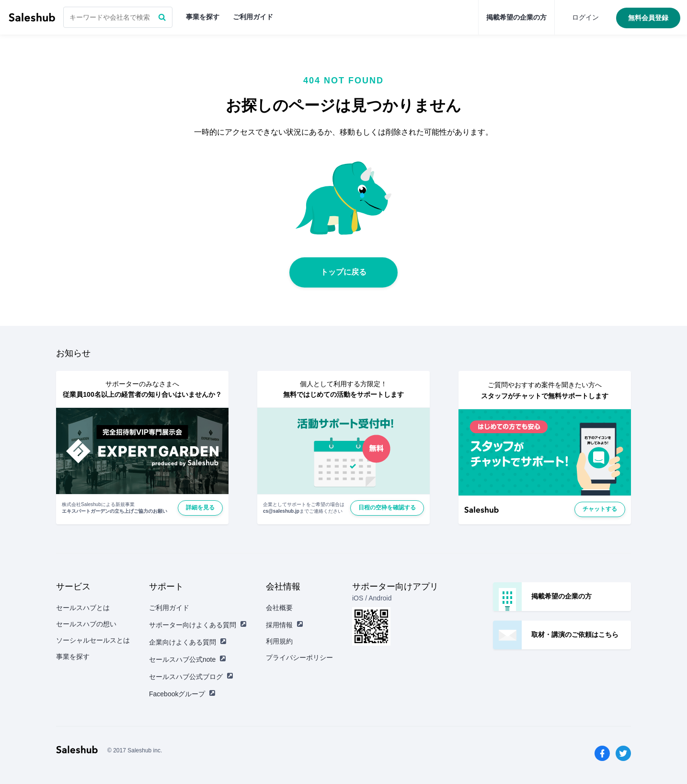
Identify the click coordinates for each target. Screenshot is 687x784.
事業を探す (203, 17)
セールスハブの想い (86, 624)
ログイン (585, 17)
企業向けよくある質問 (188, 642)
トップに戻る (343, 272)
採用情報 (285, 625)
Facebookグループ (182, 694)
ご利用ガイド (253, 17)
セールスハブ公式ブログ (191, 677)
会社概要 (279, 608)
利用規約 (279, 641)
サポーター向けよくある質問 (198, 625)
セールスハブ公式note (188, 659)
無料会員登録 (648, 18)
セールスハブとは (83, 608)
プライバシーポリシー (299, 657)
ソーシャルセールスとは (93, 640)
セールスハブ (32, 17)
